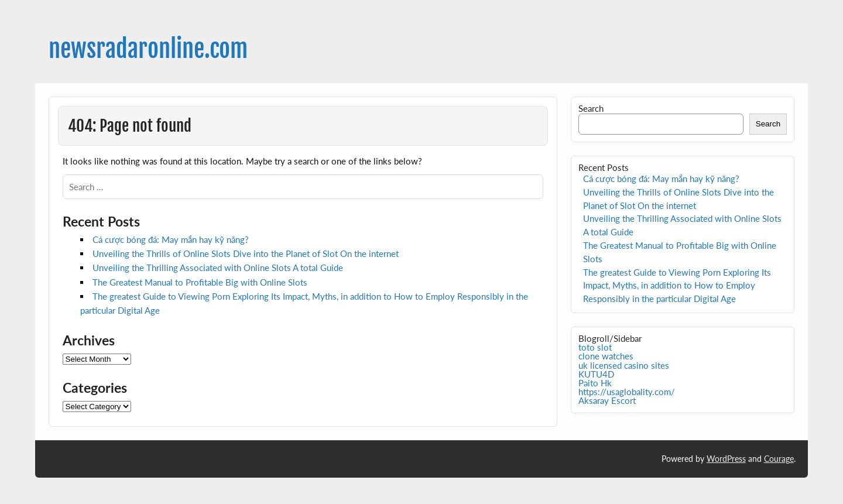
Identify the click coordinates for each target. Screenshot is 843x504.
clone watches (606, 356)
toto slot (595, 347)
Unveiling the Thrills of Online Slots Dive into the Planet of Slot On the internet (246, 253)
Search (591, 108)
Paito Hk (595, 383)
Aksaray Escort (607, 400)
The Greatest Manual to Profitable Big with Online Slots (200, 282)
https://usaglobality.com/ (627, 392)
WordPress (726, 459)
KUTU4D (596, 374)
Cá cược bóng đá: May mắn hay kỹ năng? (171, 239)
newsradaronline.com (148, 49)
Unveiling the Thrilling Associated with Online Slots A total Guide (218, 268)
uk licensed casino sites (624, 365)
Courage (779, 459)
